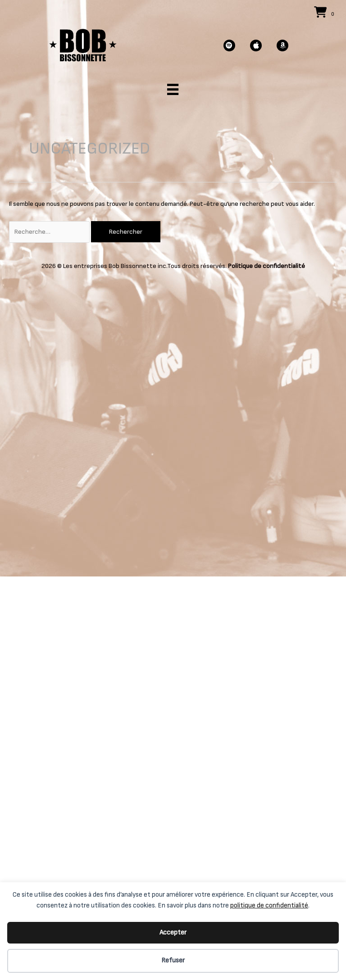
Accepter (173, 932)
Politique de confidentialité (266, 266)
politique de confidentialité (269, 905)
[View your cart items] (326, 13)
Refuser (173, 960)
